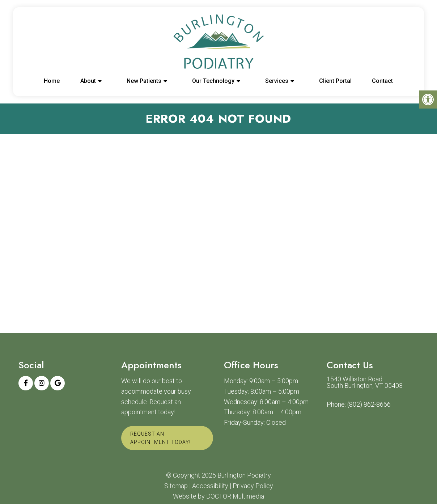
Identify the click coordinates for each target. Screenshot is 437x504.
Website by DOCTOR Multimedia (218, 496)
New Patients (144, 81)
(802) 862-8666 (369, 405)
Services (277, 81)
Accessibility (210, 486)
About (88, 81)
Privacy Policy (253, 486)
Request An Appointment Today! (160, 438)
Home (52, 81)
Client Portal (335, 81)
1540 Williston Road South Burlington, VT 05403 (365, 382)
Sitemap (176, 486)
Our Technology (213, 81)
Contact (382, 81)
